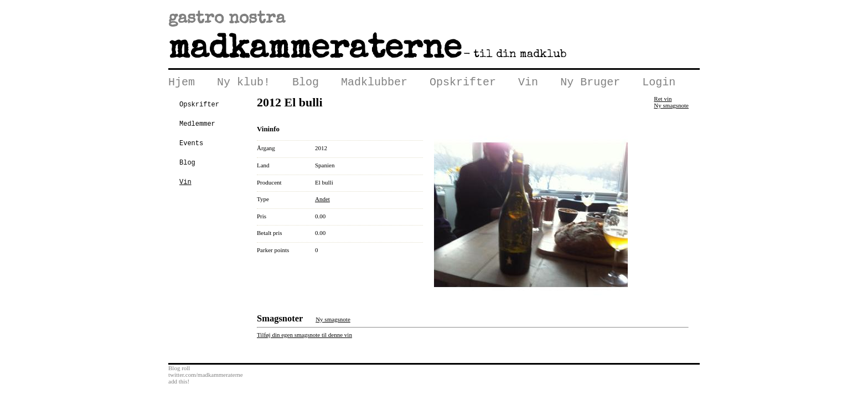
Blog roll (179, 370)
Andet (322, 201)
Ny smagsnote (671, 108)
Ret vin (663, 101)
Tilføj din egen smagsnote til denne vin (304, 337)
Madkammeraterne (315, 50)
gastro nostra (227, 19)
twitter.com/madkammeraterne (206, 377)
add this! (179, 383)
